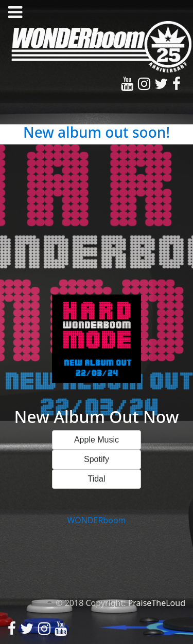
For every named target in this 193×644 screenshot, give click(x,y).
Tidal (96, 479)
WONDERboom (96, 520)
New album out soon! (97, 132)
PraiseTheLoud (157, 603)
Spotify (97, 459)
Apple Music (97, 440)
